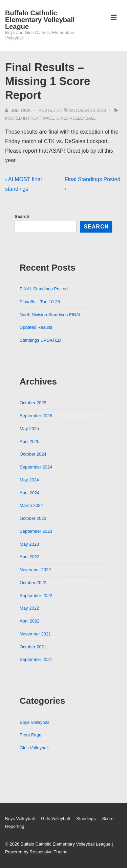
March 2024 (31, 505)
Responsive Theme (48, 852)
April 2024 (30, 493)
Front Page (41, 118)
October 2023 (33, 518)
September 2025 (36, 416)
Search (22, 216)
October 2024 (33, 454)
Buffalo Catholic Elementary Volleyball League (40, 20)
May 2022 (29, 608)
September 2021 (36, 659)
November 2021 (35, 634)
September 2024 (36, 467)
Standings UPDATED (40, 340)
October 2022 (33, 583)
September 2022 (36, 595)
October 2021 (33, 647)
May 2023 (29, 544)
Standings (86, 819)
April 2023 (30, 557)
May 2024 (29, 480)
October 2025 (33, 403)
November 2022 (35, 570)
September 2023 (36, 531)
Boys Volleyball (34, 722)
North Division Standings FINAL (51, 315)
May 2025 (29, 429)
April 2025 (30, 441)
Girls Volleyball (76, 118)
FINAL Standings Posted (44, 289)
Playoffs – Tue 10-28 (40, 302)
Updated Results (36, 327)
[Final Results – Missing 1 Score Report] (88, 110)
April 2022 (30, 621)
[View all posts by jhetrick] (18, 110)
